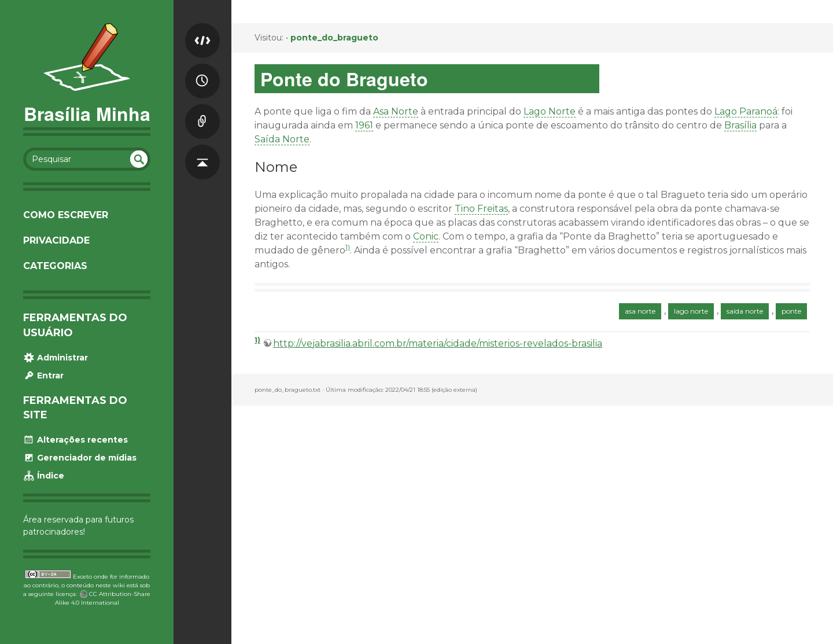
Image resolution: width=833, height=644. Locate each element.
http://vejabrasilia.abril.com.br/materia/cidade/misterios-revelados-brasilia (438, 343)
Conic (426, 236)
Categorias (55, 266)
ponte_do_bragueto (334, 38)
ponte (791, 311)
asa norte (640, 311)
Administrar (56, 358)
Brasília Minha (87, 113)
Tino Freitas (481, 209)
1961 (364, 125)
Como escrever (66, 215)
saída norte (745, 311)
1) (348, 247)
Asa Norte (396, 111)
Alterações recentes (75, 440)
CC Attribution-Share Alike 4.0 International (103, 598)
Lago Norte (550, 111)
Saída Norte (282, 139)
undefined (139, 159)
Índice (44, 476)
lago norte (691, 311)
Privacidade (56, 240)
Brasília (740, 125)
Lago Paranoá (746, 111)
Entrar (43, 376)
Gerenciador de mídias (80, 458)
